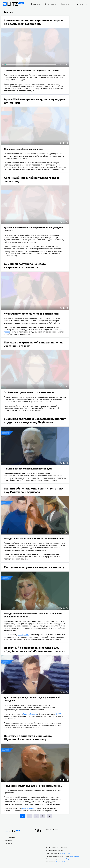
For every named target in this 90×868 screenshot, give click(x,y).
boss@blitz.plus (74, 856)
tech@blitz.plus (66, 859)
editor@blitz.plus (65, 853)
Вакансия (36, 4)
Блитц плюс (13, 4)
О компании (51, 4)
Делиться (67, 65)
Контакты (9, 841)
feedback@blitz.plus (62, 862)
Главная (13, 831)
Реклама (65, 4)
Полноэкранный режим (64, 65)
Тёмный (83, 4)
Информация (61, 65)
